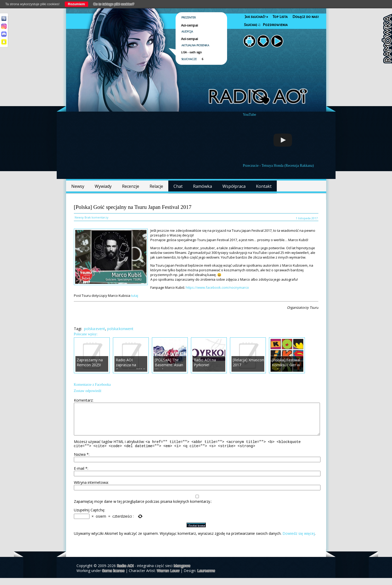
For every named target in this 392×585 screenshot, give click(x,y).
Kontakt (264, 186)
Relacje (156, 186)
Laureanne (206, 578)
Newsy (78, 186)
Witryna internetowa (91, 489)
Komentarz (83, 400)
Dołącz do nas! (306, 17)
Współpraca (234, 186)
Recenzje (131, 186)
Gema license (113, 578)
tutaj (135, 295)
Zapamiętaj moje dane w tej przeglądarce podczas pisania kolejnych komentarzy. (142, 508)
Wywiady (103, 186)
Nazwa (81, 461)
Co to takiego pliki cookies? (114, 4)
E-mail (81, 475)
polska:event (95, 329)
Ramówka (203, 186)
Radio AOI (125, 573)
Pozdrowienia (275, 25)
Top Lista (280, 17)
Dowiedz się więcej (299, 540)
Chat (178, 186)
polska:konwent (120, 329)
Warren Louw (168, 578)
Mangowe (182, 573)
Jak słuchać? (256, 17)
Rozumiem (76, 4)
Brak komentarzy (97, 217)
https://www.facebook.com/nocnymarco (217, 287)
